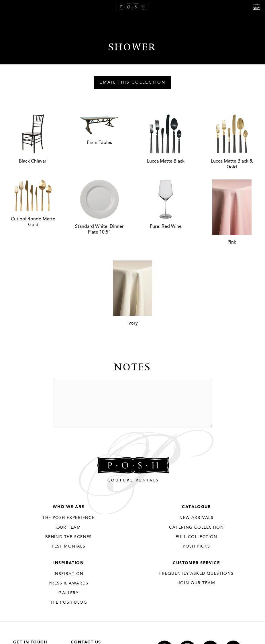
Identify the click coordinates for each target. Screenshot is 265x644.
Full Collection (197, 537)
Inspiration (68, 563)
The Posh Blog (69, 602)
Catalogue (196, 507)
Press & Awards (69, 583)
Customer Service (196, 563)
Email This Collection (132, 83)
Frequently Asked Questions (197, 574)
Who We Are (68, 507)
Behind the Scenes (69, 537)
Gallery (68, 593)
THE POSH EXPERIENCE (68, 518)
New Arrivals (196, 518)
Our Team (69, 528)
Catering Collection (196, 528)
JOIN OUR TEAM (197, 583)
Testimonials (68, 546)
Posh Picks (196, 546)
